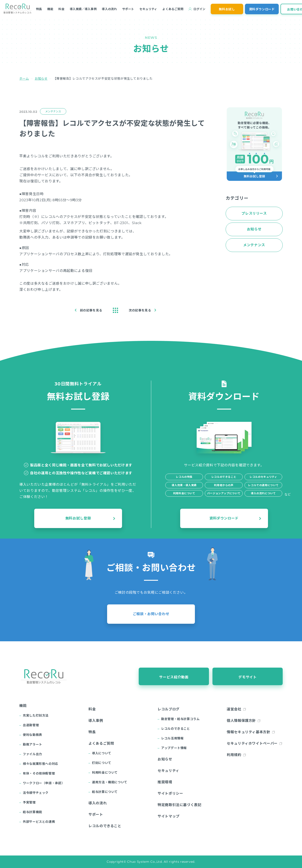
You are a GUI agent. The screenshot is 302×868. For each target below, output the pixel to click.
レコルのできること (105, 826)
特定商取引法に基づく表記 (180, 805)
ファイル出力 (32, 754)
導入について (102, 753)
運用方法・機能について (110, 782)
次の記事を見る (140, 310)
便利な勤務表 (32, 735)
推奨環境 (165, 782)
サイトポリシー (170, 793)
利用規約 (234, 755)
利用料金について (105, 773)
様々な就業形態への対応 (40, 764)
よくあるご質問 (173, 9)
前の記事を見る (91, 310)
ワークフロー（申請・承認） (44, 783)
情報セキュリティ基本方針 (249, 732)
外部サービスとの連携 (39, 822)
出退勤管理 (31, 725)
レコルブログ (169, 709)
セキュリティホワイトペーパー (252, 743)
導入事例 (96, 721)
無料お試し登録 (78, 518)
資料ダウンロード (262, 9)
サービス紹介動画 (174, 677)
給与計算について (105, 792)
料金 (61, 9)
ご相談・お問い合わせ (151, 614)
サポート (128, 9)
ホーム (24, 79)
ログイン (199, 9)
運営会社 (234, 709)
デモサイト (247, 677)
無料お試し (227, 9)
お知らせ (41, 79)
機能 (50, 9)
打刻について (102, 763)
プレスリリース (254, 213)
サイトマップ (169, 816)
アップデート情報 (174, 748)
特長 (39, 9)
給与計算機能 (32, 812)
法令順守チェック (36, 793)
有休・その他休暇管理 (39, 773)
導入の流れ (109, 9)
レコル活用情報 (172, 738)
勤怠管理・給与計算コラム (180, 719)
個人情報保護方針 (241, 721)
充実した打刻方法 (36, 715)
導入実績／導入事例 (83, 9)
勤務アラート (32, 744)
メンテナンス (53, 111)
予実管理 (29, 802)
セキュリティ (148, 9)
